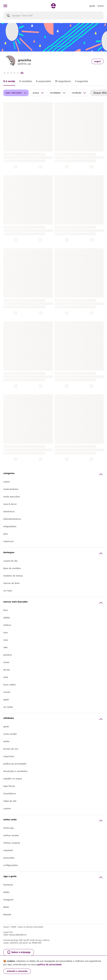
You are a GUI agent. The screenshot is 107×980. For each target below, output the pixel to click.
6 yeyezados (43, 81)
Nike (5, 647)
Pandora (8, 655)
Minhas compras (12, 843)
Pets (6, 534)
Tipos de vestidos (12, 568)
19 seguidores (63, 81)
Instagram (8, 900)
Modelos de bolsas (13, 576)
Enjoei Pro (9, 541)
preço (38, 93)
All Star (7, 670)
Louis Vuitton (10, 685)
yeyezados (9, 858)
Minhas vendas (11, 835)
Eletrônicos (9, 512)
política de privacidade (50, 965)
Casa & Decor (10, 504)
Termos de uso (11, 749)
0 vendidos (26, 81)
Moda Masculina (12, 497)
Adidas (7, 618)
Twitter (6, 892)
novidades (58, 93)
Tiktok (6, 907)
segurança (9, 756)
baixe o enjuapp (19, 952)
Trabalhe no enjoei (13, 779)
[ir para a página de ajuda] (92, 6)
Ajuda (6, 727)
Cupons (7, 808)
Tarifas (6, 741)
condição (79, 93)
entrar (101, 6)
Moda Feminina (11, 489)
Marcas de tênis (11, 583)
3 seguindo (81, 81)
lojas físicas (9, 786)
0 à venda (9, 81)
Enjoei (6, 482)
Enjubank (8, 850)
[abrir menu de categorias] (5, 6)
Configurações (11, 865)
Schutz (7, 692)
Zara (5, 633)
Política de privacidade (15, 764)
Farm (6, 610)
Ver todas (8, 707)
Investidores (10, 794)
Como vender (10, 734)
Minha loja (8, 828)
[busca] (54, 16)
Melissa (7, 625)
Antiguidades (10, 526)
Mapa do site (10, 801)
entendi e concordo (17, 971)
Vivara (6, 662)
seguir (98, 61)
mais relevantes (16, 93)
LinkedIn (7, 915)
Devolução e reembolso (15, 771)
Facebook (8, 885)
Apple (6, 700)
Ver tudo (8, 591)
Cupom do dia (10, 561)
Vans (6, 640)
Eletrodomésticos (12, 519)
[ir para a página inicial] (53, 7)
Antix (6, 677)
